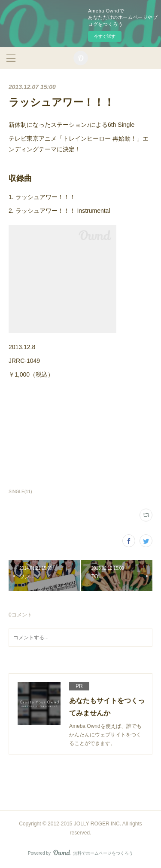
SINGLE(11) (20, 492)
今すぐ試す (105, 36)
